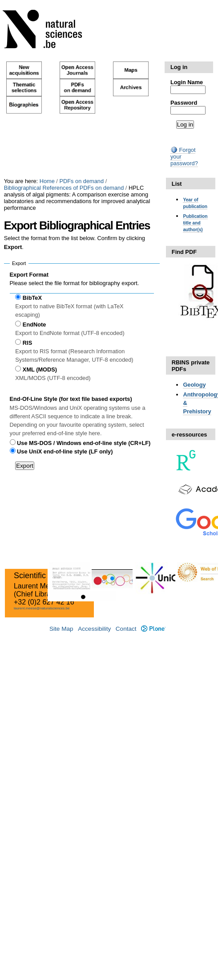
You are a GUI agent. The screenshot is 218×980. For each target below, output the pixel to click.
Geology (194, 385)
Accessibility (94, 629)
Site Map (61, 629)
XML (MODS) (40, 370)
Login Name (187, 82)
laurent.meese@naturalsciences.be (42, 608)
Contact (126, 629)
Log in (179, 67)
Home (47, 181)
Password (184, 103)
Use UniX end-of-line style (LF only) (65, 451)
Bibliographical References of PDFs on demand (64, 188)
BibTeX (32, 298)
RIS (27, 343)
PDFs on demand (81, 181)
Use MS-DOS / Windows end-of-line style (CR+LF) (84, 443)
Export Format (29, 275)
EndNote (34, 325)
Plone (153, 629)
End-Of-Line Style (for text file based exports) (71, 399)
